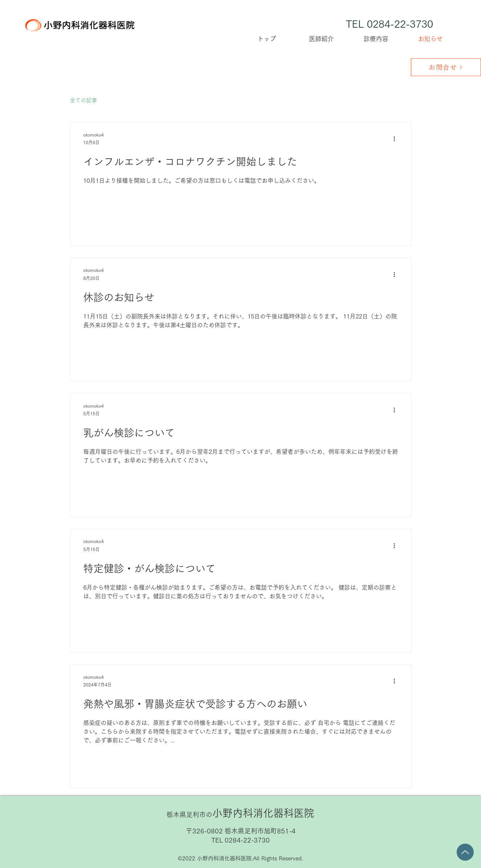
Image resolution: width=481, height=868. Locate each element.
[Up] (465, 852)
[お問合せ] (446, 67)
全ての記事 (83, 100)
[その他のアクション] (397, 139)
